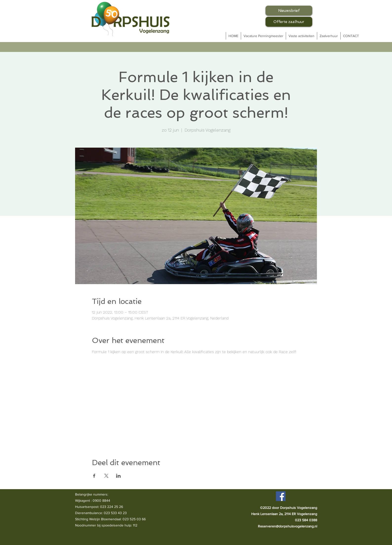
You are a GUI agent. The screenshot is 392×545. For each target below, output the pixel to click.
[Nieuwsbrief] (289, 11)
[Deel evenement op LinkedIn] (118, 476)
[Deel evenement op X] (106, 476)
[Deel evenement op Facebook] (94, 476)
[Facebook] (281, 496)
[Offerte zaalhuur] (289, 22)
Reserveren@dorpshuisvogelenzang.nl (288, 526)
